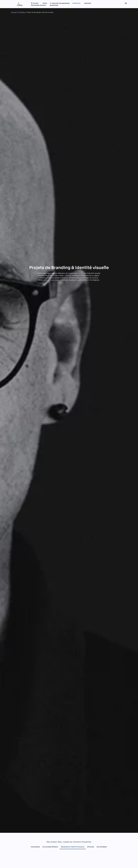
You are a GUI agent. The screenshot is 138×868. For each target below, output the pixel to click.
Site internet (102, 847)
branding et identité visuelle (73, 847)
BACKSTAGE (54, 5)
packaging (35, 847)
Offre (45, 3)
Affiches (91, 847)
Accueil (14, 12)
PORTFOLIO (76, 3)
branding (80, 273)
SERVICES (88, 3)
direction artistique (51, 280)
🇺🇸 (126, 3)
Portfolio (22, 12)
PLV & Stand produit (50, 847)
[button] (35, 3)
